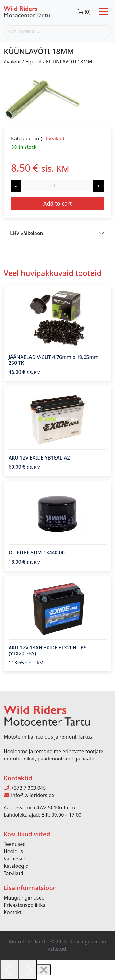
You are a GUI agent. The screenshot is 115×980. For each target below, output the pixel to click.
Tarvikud (55, 138)
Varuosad (15, 859)
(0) (84, 12)
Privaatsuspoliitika (25, 905)
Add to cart (57, 203)
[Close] (44, 970)
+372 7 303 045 (25, 788)
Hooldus (13, 851)
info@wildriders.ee (29, 795)
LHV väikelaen (27, 233)
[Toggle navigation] (103, 12)
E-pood (33, 62)
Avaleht (12, 62)
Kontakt (13, 912)
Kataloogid (16, 866)
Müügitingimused (24, 898)
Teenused (15, 844)
